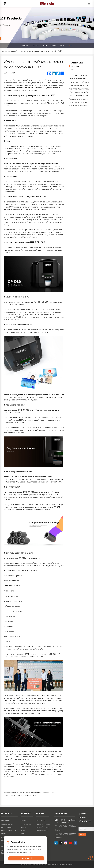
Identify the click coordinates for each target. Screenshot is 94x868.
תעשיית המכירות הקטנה (43, 824)
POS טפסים (6, 821)
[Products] (5, 4)
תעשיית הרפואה (42, 830)
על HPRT (25, 46)
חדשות (63, 46)
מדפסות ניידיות (7, 827)
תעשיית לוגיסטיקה (43, 827)
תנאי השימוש (57, 864)
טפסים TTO (6, 837)
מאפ (50, 864)
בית (53, 51)
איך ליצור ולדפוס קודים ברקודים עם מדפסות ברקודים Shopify (29, 793)
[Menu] (89, 4)
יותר (73, 70)
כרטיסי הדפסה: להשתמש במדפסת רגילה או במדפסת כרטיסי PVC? (32, 51)
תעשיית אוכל (41, 821)
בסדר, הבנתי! (26, 859)
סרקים (4, 834)
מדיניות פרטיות (68, 864)
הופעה (53, 46)
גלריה (45, 46)
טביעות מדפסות (7, 824)
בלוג (71, 46)
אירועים (36, 46)
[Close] (44, 840)
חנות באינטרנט (26, 824)
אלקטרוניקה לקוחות (9, 830)
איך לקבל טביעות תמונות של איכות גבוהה (19, 795)
